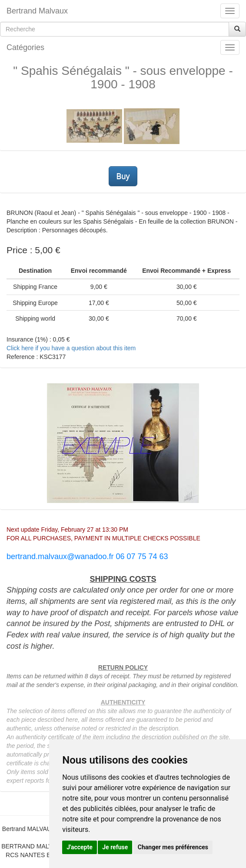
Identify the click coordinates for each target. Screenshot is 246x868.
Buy (123, 176)
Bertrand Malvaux (37, 11)
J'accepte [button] (80, 847)
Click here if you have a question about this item (71, 348)
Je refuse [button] (115, 847)
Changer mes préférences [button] (173, 847)
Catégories (25, 47)
